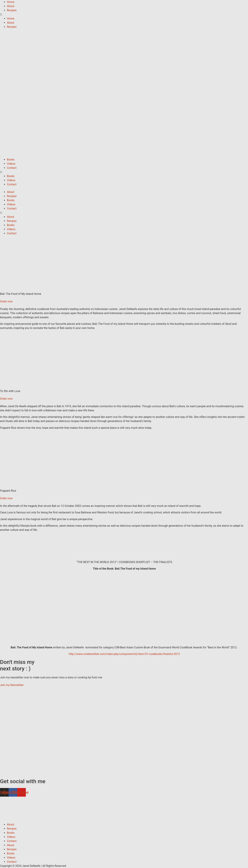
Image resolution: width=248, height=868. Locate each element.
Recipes (12, 10)
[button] (124, 14)
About (11, 6)
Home (11, 2)
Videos (11, 164)
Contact (12, 168)
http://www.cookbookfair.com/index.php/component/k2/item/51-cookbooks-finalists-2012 (124, 654)
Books (11, 160)
